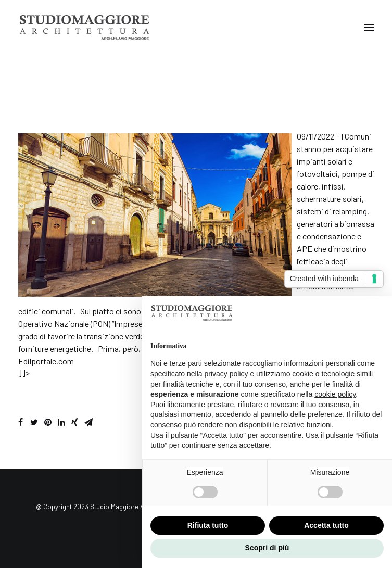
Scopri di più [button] (267, 548)
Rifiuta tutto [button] (208, 525)
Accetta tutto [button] (326, 525)
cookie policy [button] (335, 394)
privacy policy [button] (226, 374)
